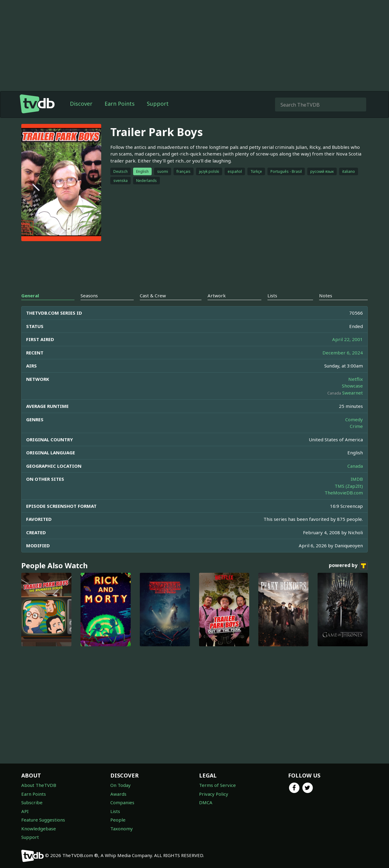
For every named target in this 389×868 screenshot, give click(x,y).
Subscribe (32, 802)
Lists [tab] (272, 296)
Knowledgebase (39, 829)
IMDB (357, 479)
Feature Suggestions (43, 820)
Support (158, 104)
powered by (348, 566)
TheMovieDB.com (344, 493)
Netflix (356, 379)
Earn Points (120, 104)
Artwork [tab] (217, 296)
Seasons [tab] (89, 296)
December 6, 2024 (343, 353)
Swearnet (353, 393)
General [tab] (30, 296)
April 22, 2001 (348, 339)
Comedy (354, 419)
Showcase (352, 386)
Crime (356, 426)
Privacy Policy (214, 794)
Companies (122, 802)
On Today (120, 785)
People (118, 820)
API (25, 811)
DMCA (206, 802)
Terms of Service (217, 785)
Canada (355, 466)
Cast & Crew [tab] (153, 296)
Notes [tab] (326, 296)
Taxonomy (122, 829)
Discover (81, 104)
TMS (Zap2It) (349, 486)
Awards (118, 794)
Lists (115, 811)
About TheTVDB (39, 785)
